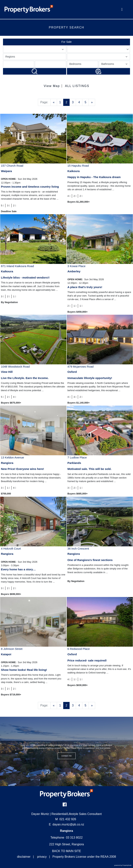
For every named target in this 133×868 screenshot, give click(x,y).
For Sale (66, 42)
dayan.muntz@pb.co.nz (68, 824)
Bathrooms (115, 65)
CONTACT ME (66, 756)
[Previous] (54, 102)
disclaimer (24, 857)
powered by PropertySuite (123, 865)
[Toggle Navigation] (122, 9)
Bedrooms (75, 64)
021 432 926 (66, 819)
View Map (52, 86)
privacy (42, 857)
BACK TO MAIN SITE (66, 851)
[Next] (92, 102)
